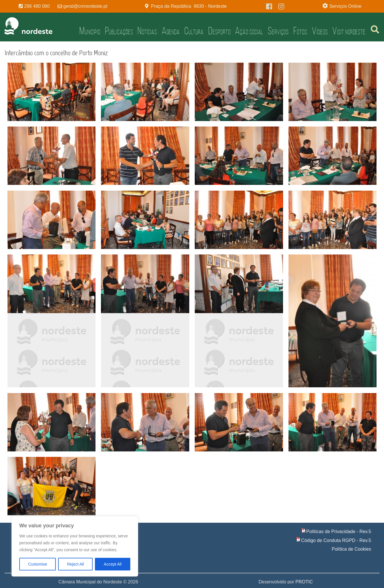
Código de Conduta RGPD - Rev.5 (336, 540)
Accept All (113, 564)
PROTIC (304, 582)
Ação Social (249, 31)
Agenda (171, 31)
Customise (38, 564)
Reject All (75, 564)
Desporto (219, 31)
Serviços (278, 31)
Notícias (147, 31)
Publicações (119, 31)
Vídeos (320, 31)
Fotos (300, 31)
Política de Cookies (351, 549)
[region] (75, 546)
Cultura (194, 31)
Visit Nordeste (349, 31)
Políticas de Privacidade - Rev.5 (339, 532)
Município (90, 31)
